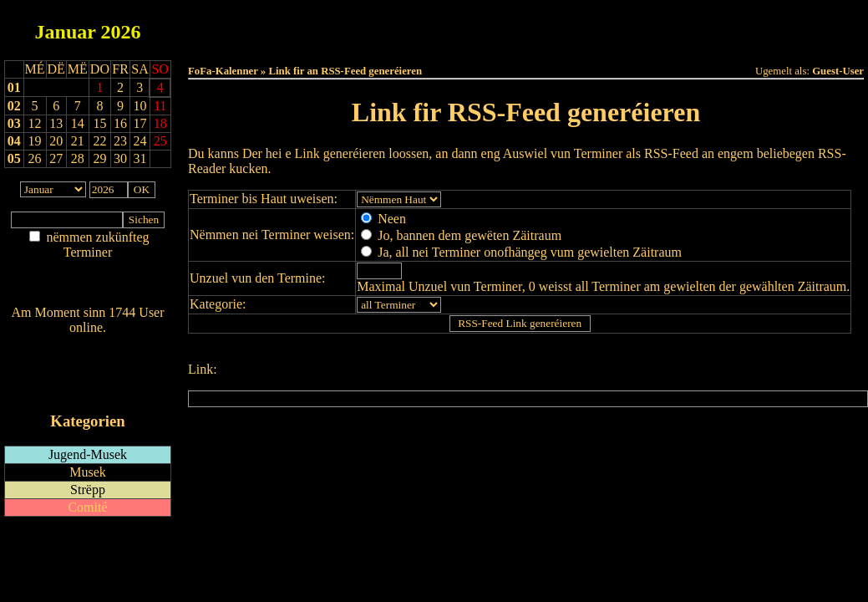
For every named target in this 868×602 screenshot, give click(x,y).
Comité (87, 507)
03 (14, 123)
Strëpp (88, 490)
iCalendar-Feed (88, 389)
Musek (88, 472)
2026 (120, 32)
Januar (66, 32)
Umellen (526, 42)
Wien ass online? (87, 344)
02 (14, 106)
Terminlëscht (713, 26)
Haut (339, 26)
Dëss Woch (432, 26)
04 (14, 141)
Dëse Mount (525, 26)
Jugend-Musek (88, 454)
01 (14, 87)
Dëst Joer (619, 26)
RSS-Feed (88, 373)
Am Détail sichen (88, 269)
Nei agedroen (87, 285)
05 (14, 158)
